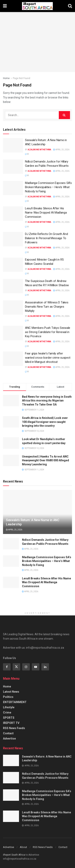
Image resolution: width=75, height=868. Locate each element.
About (23, 847)
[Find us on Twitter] (16, 667)
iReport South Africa (14, 855)
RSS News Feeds (14, 728)
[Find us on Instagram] (26, 667)
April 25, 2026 (61, 150)
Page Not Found (21, 78)
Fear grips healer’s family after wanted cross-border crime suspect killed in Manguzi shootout (48, 358)
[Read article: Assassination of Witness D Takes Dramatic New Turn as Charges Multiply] (13, 308)
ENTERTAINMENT (15, 702)
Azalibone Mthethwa (39, 150)
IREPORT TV (11, 723)
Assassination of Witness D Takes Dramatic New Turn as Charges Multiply (47, 307)
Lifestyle (9, 707)
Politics (8, 697)
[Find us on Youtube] (36, 667)
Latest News (11, 692)
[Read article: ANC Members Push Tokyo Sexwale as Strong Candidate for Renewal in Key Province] (13, 333)
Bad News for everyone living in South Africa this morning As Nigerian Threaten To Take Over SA (47, 401)
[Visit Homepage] (37, 6)
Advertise (9, 739)
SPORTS (9, 718)
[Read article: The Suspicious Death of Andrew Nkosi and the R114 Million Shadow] (13, 286)
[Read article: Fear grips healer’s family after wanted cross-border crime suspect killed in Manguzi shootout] (13, 359)
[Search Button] (70, 6)
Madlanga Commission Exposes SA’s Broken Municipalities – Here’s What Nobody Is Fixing (48, 187)
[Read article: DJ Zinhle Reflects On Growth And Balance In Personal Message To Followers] (13, 239)
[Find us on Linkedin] (45, 667)
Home (6, 78)
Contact (8, 733)
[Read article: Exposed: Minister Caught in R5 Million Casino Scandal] (13, 265)
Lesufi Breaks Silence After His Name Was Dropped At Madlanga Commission (46, 213)
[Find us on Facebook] (7, 667)
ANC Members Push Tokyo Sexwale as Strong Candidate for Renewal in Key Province (48, 332)
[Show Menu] (5, 6)
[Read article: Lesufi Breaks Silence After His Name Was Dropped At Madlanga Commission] (13, 214)
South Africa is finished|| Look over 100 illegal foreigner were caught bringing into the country (45, 422)
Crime (7, 712)
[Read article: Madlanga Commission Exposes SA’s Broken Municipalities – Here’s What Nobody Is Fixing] (13, 188)
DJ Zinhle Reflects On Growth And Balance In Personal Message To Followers (46, 238)
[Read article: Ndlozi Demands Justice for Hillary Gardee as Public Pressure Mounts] (13, 167)
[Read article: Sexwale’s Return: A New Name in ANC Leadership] (13, 145)
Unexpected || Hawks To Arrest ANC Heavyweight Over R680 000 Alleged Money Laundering (45, 460)
